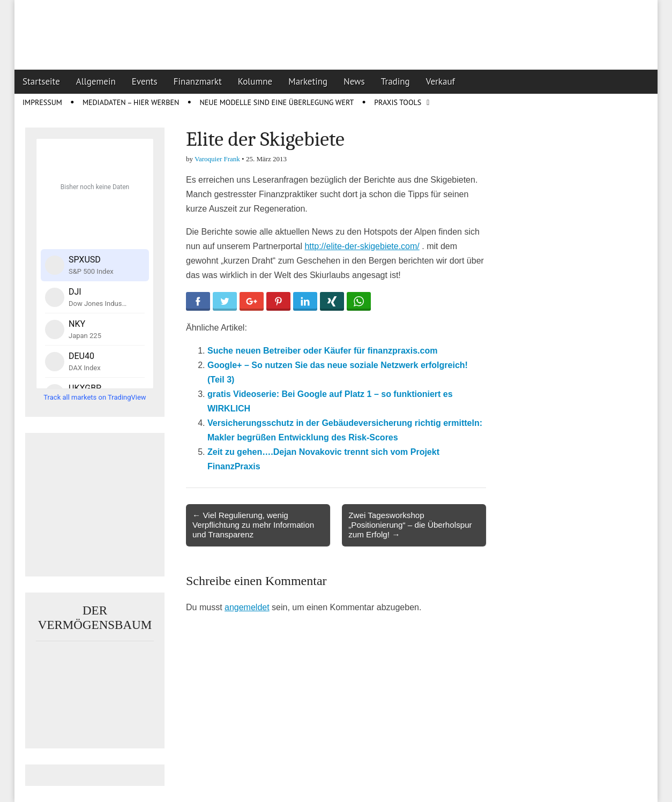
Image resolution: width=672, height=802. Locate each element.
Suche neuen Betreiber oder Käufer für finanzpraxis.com (322, 351)
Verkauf (440, 81)
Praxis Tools (398, 102)
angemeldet (247, 607)
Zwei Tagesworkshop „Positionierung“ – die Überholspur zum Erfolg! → (410, 525)
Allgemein (96, 81)
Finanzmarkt (198, 81)
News (354, 81)
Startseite (41, 81)
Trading (395, 81)
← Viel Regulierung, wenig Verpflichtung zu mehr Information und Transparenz (253, 525)
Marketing (308, 81)
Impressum (42, 102)
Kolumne (255, 81)
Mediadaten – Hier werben (131, 102)
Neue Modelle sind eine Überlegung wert (277, 102)
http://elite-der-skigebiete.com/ (362, 246)
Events (145, 81)
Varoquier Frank (217, 159)
